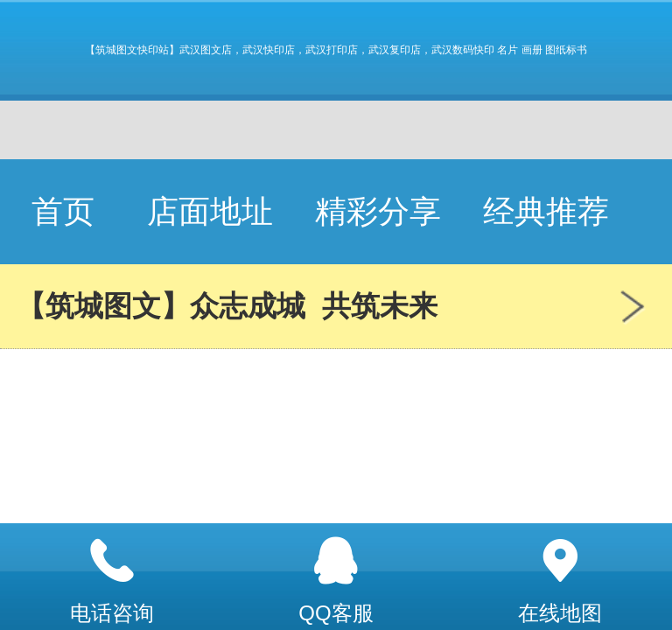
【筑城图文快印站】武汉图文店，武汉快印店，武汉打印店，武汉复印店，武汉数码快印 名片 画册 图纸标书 (336, 50)
